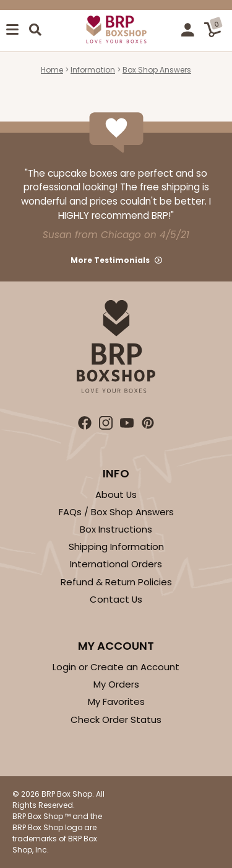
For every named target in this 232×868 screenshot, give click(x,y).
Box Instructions (116, 529)
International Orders (116, 564)
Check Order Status (116, 720)
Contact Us (116, 599)
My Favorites (116, 702)
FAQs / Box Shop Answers (116, 512)
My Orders (116, 684)
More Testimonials (110, 260)
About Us (116, 494)
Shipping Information (116, 547)
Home (52, 70)
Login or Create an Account (116, 667)
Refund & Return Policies (116, 582)
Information (93, 70)
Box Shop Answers (157, 70)
